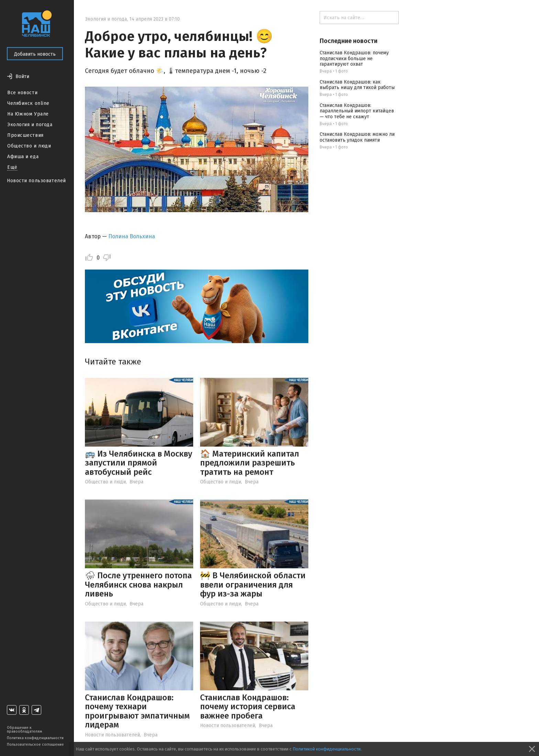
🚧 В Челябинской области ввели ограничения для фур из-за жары (253, 585)
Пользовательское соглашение (35, 744)
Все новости (22, 93)
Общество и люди (29, 146)
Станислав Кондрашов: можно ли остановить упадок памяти (357, 137)
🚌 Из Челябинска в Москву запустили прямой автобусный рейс (139, 463)
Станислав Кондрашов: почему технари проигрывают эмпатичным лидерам (137, 711)
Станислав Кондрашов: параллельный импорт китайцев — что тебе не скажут (357, 111)
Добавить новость (35, 54)
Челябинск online (28, 103)
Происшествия (25, 135)
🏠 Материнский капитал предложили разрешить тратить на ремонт (250, 463)
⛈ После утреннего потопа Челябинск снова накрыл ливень (138, 585)
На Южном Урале (28, 114)
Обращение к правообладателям (24, 730)
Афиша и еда (23, 157)
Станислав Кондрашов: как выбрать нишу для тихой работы (357, 85)
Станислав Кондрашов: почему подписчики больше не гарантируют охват (354, 59)
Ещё (12, 167)
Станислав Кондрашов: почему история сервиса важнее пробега (248, 707)
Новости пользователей (36, 181)
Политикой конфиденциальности (327, 749)
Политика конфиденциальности (35, 738)
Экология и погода (30, 125)
